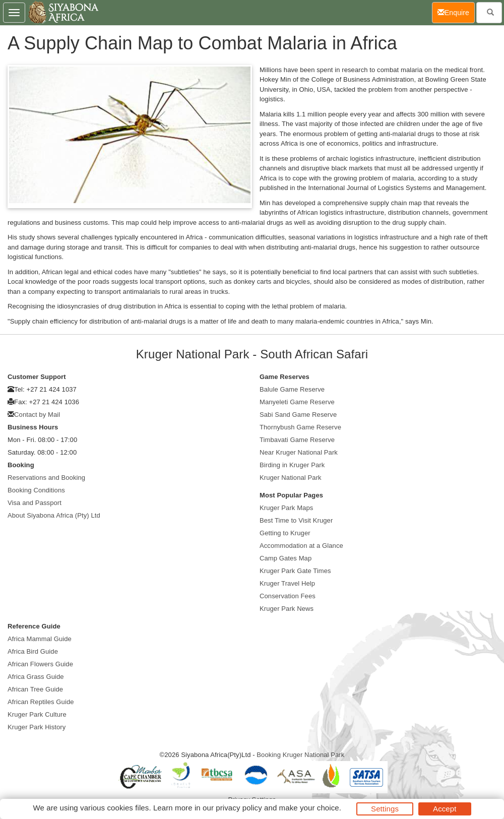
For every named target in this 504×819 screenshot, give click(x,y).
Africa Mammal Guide (40, 639)
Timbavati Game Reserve (297, 440)
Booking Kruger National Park (300, 755)
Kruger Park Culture (37, 714)
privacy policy (239, 808)
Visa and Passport (35, 503)
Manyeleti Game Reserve (297, 402)
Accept (445, 809)
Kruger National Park (291, 478)
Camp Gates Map (286, 558)
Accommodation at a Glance (301, 546)
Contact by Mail (37, 415)
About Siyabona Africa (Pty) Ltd (54, 515)
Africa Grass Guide (36, 677)
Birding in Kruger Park (292, 465)
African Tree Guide (35, 689)
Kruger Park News (287, 609)
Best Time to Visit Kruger (296, 520)
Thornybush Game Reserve (300, 427)
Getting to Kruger (285, 533)
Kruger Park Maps (286, 508)
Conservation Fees (288, 596)
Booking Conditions (36, 490)
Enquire (456, 12)
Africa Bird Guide (33, 651)
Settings (385, 809)
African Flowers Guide (40, 664)
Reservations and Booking (46, 478)
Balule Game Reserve (292, 389)
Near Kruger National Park (299, 452)
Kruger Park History (37, 727)
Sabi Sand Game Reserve (298, 415)
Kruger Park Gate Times (295, 571)
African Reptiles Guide (41, 702)
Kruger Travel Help (287, 583)
